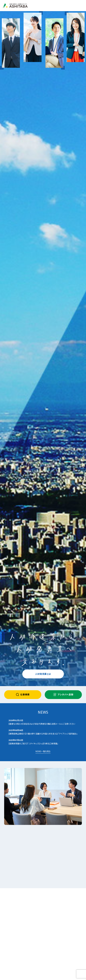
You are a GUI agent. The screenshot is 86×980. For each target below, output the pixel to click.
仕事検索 (23, 695)
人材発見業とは (43, 674)
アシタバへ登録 (63, 695)
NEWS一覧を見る (43, 751)
